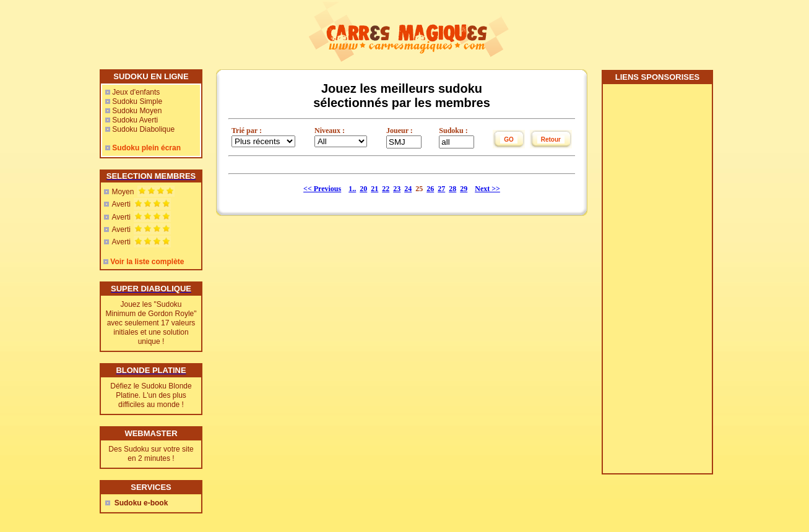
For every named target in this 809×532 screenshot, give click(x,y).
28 (452, 189)
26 (430, 189)
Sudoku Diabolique (143, 129)
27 (441, 189)
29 (464, 189)
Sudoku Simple (137, 101)
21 (374, 189)
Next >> (487, 189)
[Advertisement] (657, 283)
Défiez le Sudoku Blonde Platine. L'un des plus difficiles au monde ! (151, 395)
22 (386, 189)
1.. (352, 189)
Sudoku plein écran (146, 148)
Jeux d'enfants (136, 92)
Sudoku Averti (135, 120)
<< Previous (322, 189)
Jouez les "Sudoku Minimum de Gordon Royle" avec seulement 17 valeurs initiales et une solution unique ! (151, 323)
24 (408, 189)
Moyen (123, 192)
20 (363, 189)
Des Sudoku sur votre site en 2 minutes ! (151, 454)
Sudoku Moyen (137, 111)
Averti (121, 204)
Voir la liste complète (147, 262)
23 (397, 189)
